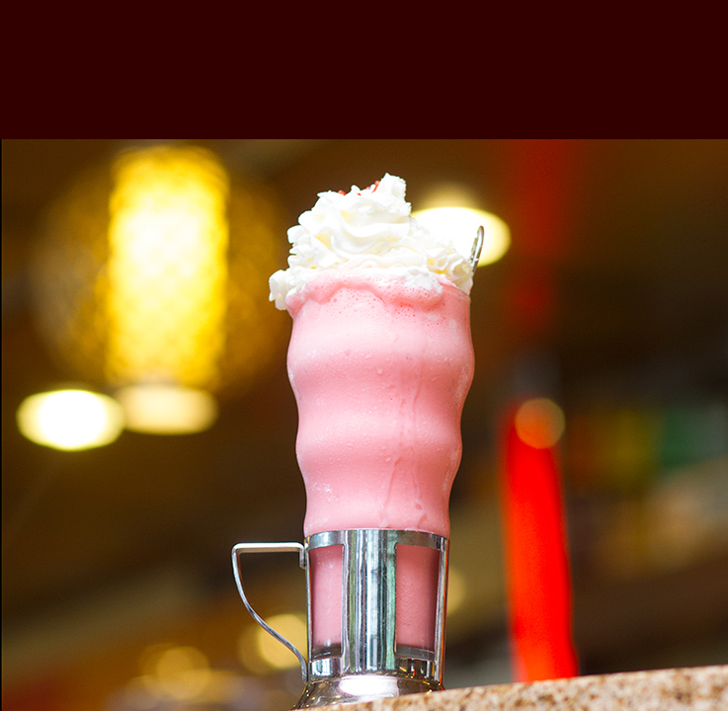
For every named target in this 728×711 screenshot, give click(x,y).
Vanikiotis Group (155, 69)
